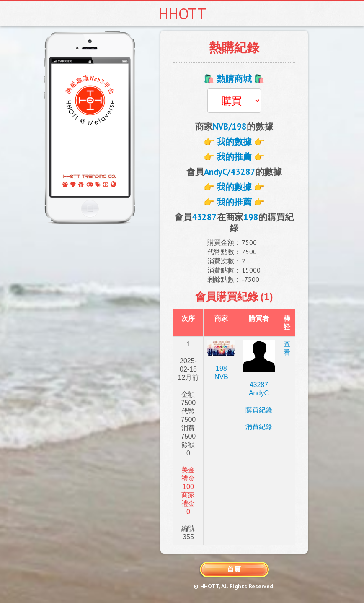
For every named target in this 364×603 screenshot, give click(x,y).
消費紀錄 (259, 427)
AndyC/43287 (230, 172)
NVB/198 (230, 126)
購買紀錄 (259, 410)
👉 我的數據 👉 (234, 142)
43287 (204, 217)
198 (251, 217)
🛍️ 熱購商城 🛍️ (234, 79)
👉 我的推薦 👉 (234, 157)
